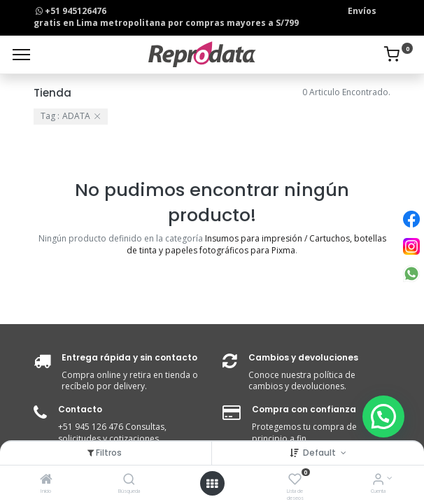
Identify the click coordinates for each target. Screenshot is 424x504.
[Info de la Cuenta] (378, 481)
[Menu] (21, 55)
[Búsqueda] (129, 481)
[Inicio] (46, 481)
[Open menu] (212, 484)
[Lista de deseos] (295, 481)
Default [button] (320, 453)
